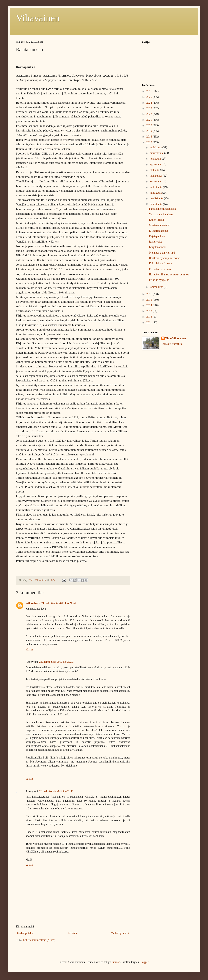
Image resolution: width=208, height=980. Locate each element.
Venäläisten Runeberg (161, 214)
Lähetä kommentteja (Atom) (39, 940)
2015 (150, 300)
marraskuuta (157, 153)
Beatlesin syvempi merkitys (165, 258)
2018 (150, 137)
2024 (150, 103)
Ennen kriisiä (156, 220)
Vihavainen (38, 18)
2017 (150, 142)
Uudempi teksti (26, 933)
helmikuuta (156, 204)
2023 (150, 108)
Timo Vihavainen (176, 338)
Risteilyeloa (156, 242)
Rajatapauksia (157, 236)
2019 (150, 131)
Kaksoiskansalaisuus (161, 263)
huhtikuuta (156, 193)
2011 (149, 322)
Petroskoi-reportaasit (161, 269)
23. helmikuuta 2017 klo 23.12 (56, 791)
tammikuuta (157, 287)
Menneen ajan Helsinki (162, 253)
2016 (150, 294)
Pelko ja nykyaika (159, 280)
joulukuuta (156, 147)
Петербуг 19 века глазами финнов (169, 275)
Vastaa (29, 650)
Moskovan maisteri (160, 225)
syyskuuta (156, 164)
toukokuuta (156, 187)
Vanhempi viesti (120, 933)
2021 (150, 120)
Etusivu (72, 933)
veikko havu (33, 603)
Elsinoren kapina (158, 231)
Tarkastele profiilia (172, 344)
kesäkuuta (155, 181)
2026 (150, 91)
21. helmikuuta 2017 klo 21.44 (59, 603)
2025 (150, 97)
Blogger (144, 962)
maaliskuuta (157, 198)
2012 (150, 317)
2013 (150, 311)
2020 (150, 125)
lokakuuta (155, 159)
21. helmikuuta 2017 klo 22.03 (56, 662)
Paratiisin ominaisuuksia (163, 209)
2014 (150, 305)
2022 (150, 114)
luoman (116, 962)
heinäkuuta (156, 176)
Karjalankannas (158, 247)
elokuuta (155, 170)
